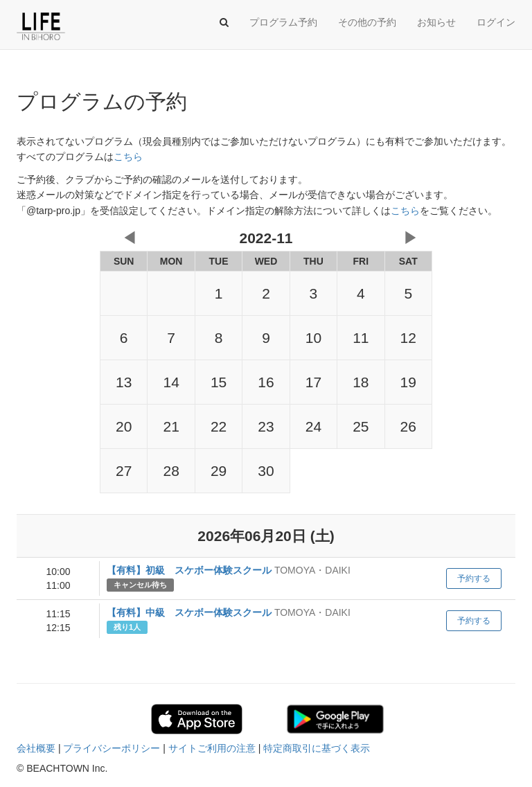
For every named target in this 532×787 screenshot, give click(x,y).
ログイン (496, 22)
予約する (474, 578)
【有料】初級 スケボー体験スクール (189, 570)
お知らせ (436, 22)
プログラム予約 (283, 22)
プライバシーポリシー (112, 748)
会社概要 (36, 748)
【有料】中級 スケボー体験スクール (189, 612)
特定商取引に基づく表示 (317, 748)
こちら (128, 157)
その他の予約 (367, 22)
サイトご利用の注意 (212, 748)
